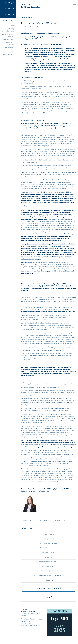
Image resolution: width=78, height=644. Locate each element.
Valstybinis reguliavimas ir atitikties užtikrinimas (8, 30)
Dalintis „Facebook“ (43, 521)
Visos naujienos (49, 580)
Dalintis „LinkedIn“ (28, 521)
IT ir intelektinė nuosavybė (49, 548)
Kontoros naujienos (49, 553)
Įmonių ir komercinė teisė (49, 543)
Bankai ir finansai (9, 51)
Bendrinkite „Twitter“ (59, 521)
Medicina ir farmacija (8, 40)
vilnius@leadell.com (34, 626)
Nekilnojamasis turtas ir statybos (49, 562)
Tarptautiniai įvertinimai (49, 571)
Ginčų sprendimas (9, 48)
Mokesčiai (11, 25)
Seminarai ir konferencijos (49, 566)
